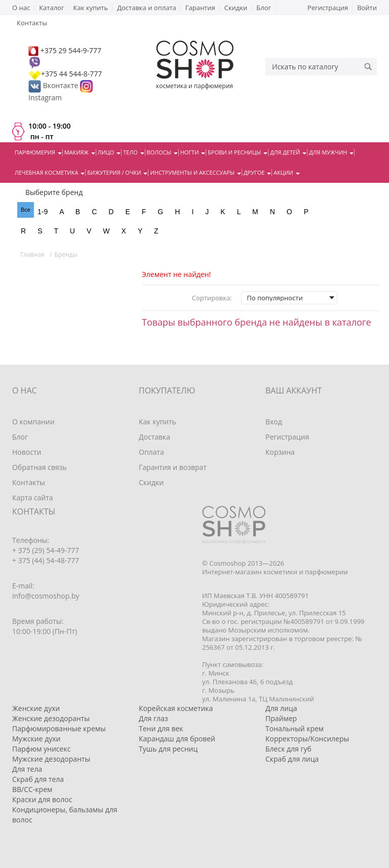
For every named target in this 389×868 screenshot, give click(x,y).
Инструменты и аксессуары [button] (196, 172)
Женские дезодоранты (51, 718)
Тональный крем (295, 728)
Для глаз (153, 718)
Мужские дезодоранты (51, 759)
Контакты (29, 482)
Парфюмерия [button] (38, 152)
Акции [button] (286, 172)
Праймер (281, 718)
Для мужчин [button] (331, 152)
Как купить (91, 8)
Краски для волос (42, 799)
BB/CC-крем (32, 789)
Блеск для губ (288, 749)
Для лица (281, 708)
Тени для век (161, 728)
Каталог (51, 8)
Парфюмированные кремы (59, 728)
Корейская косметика (176, 708)
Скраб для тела (38, 779)
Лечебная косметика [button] (50, 172)
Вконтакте (54, 85)
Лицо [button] (109, 152)
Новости (27, 452)
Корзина (280, 452)
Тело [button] (133, 152)
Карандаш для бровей (177, 739)
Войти (367, 8)
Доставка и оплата (147, 8)
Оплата (151, 452)
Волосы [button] (162, 152)
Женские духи (36, 708)
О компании (33, 422)
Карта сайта (33, 498)
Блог (264, 8)
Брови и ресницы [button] (238, 152)
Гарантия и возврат (173, 467)
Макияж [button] (80, 152)
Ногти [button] (193, 152)
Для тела (27, 769)
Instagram (45, 97)
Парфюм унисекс (41, 749)
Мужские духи (36, 739)
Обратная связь (40, 467)
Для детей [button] (288, 152)
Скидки (236, 8)
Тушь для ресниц (168, 749)
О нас (21, 8)
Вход (274, 422)
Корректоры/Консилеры (307, 739)
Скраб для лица (292, 759)
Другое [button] (257, 172)
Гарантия (200, 8)
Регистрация (328, 8)
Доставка (154, 437)
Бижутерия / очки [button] (117, 172)
